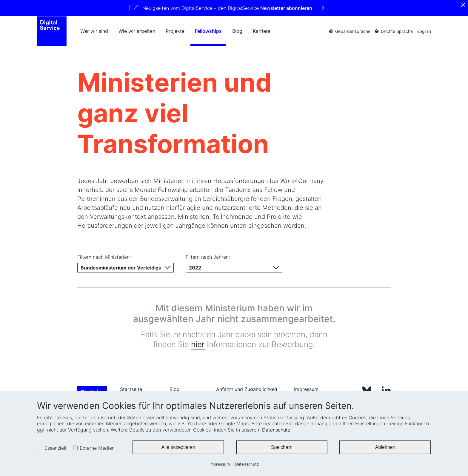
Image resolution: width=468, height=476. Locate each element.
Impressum (220, 464)
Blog (237, 31)
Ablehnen (385, 447)
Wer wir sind (94, 31)
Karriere (262, 31)
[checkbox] (40, 448)
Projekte (175, 31)
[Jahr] (234, 270)
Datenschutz (276, 430)
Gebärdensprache (353, 31)
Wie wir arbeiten (137, 31)
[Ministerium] (126, 270)
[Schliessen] (463, 5)
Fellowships (208, 31)
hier (198, 347)
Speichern (282, 447)
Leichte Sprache (397, 31)
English (424, 31)
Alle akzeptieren (178, 447)
